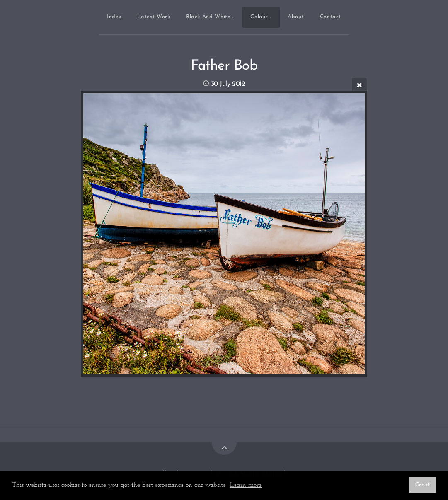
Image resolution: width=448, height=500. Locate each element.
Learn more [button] (246, 485)
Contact (331, 17)
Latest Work (154, 17)
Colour (259, 17)
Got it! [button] (423, 485)
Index (114, 17)
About (296, 17)
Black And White (208, 17)
